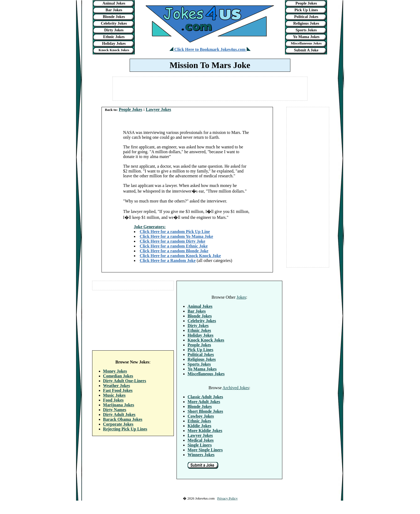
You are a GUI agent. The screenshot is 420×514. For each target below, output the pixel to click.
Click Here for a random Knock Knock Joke (180, 256)
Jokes (241, 297)
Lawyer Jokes (158, 109)
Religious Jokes (306, 23)
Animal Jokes (114, 3)
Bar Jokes (114, 10)
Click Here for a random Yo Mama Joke (177, 236)
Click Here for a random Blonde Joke (174, 251)
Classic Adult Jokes (205, 397)
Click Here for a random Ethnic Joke (174, 246)
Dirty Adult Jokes (119, 414)
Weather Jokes (117, 386)
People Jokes (306, 3)
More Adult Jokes (204, 402)
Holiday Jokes (114, 43)
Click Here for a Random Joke (168, 260)
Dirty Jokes (114, 30)
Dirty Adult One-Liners (125, 381)
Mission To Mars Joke (210, 65)
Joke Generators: (150, 227)
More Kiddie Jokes (205, 431)
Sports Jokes (306, 30)
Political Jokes (306, 17)
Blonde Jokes (114, 17)
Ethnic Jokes (114, 37)
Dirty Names (115, 410)
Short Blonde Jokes (205, 411)
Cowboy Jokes (201, 416)
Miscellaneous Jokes (306, 43)
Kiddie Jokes (199, 426)
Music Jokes (114, 395)
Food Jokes (113, 400)
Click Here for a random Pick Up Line (175, 232)
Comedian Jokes (118, 376)
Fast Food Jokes (118, 390)
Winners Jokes (201, 455)
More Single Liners (205, 450)
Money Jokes (115, 371)
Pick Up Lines (306, 10)
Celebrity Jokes (114, 23)
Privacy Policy (227, 498)
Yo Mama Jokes (306, 37)
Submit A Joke (306, 50)
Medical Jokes (200, 440)
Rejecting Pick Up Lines (125, 429)
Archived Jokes (236, 388)
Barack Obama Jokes (123, 419)
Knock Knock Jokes (114, 50)
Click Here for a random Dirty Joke (173, 241)
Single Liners (200, 445)
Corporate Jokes (118, 424)
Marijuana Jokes (119, 405)
